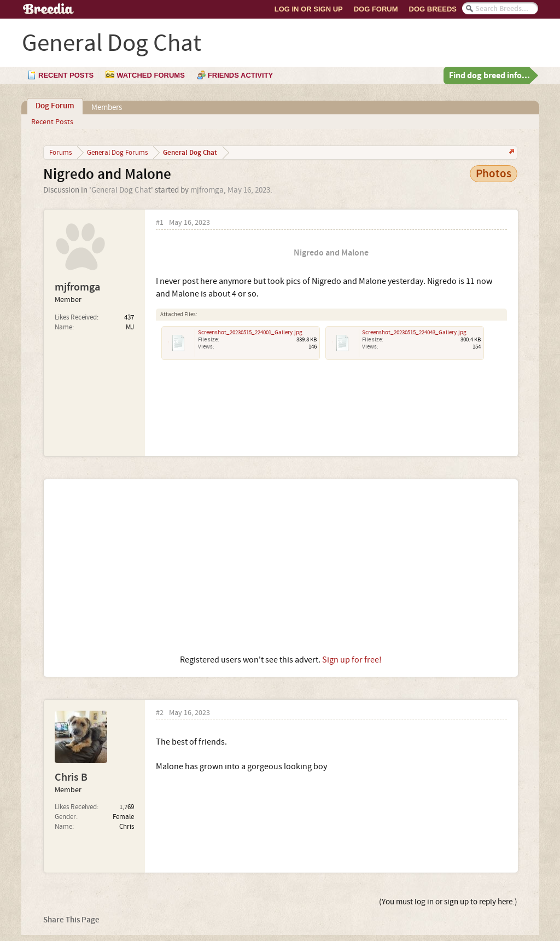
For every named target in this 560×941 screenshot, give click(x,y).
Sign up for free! (352, 660)
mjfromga (207, 190)
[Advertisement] (281, 567)
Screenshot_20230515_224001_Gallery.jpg (250, 333)
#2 (160, 713)
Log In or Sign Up (309, 9)
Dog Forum (376, 9)
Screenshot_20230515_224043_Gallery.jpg (414, 333)
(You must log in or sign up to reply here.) (448, 902)
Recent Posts (52, 122)
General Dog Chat (121, 190)
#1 (160, 223)
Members (107, 108)
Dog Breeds (433, 9)
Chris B (71, 777)
